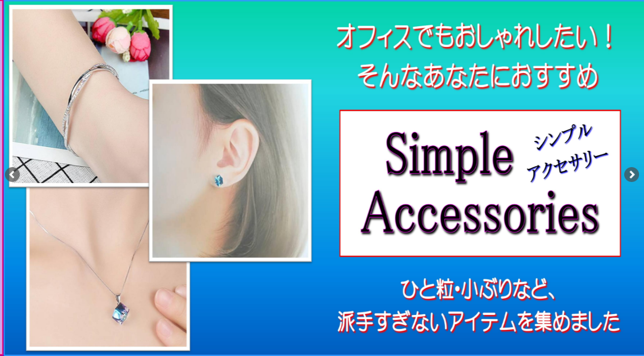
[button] (632, 175)
